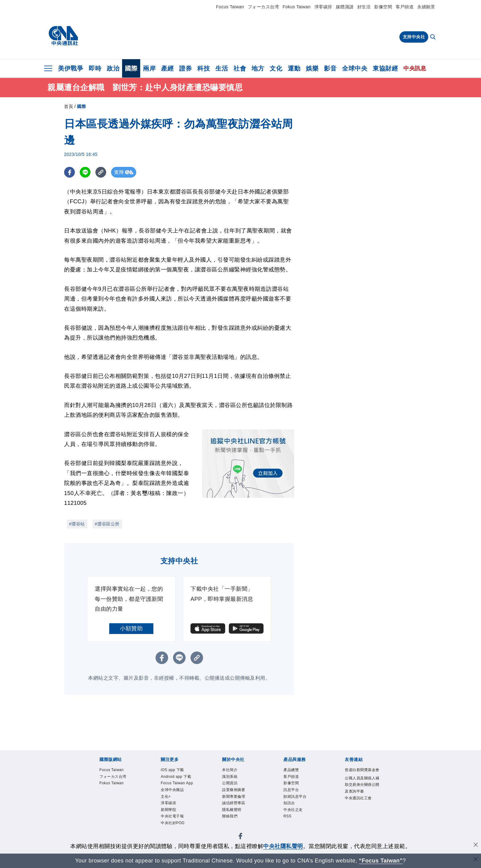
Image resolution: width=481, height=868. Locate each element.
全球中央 (355, 68)
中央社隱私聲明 (283, 846)
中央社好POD (175, 835)
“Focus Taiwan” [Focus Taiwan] (381, 861)
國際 (131, 68)
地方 (258, 68)
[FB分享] (69, 172)
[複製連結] (101, 172)
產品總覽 (292, 770)
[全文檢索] (433, 37)
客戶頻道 (405, 7)
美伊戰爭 (71, 68)
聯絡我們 (231, 821)
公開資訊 (231, 785)
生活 (222, 68)
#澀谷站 (77, 524)
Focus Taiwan (230, 7)
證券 (185, 68)
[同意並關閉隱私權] (476, 845)
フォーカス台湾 (264, 7)
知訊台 (290, 807)
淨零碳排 (323, 7)
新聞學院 (170, 821)
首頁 (69, 106)
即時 (95, 68)
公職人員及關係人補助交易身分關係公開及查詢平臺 (363, 793)
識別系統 (231, 778)
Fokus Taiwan (296, 7)
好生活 (364, 7)
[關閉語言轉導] (476, 860)
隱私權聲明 (233, 814)
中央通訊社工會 (360, 808)
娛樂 (312, 68)
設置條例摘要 (235, 792)
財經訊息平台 (297, 799)
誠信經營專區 (235, 807)
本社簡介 (231, 770)
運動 (294, 68)
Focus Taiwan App (175, 789)
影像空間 (383, 7)
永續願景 (426, 7)
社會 (240, 68)
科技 (204, 68)
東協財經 (385, 68)
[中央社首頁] (63, 36)
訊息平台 (292, 792)
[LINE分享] (85, 172)
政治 (113, 68)
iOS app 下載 (174, 770)
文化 (276, 68)
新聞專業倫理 (235, 799)
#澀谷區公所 (107, 524)
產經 (167, 68)
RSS (288, 821)
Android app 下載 (178, 778)
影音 (330, 68)
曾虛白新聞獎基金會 (363, 774)
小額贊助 (131, 628)
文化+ (167, 807)
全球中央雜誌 (174, 799)
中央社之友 (295, 814)
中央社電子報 (174, 828)
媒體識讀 (345, 7)
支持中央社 (414, 37)
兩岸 (149, 68)
